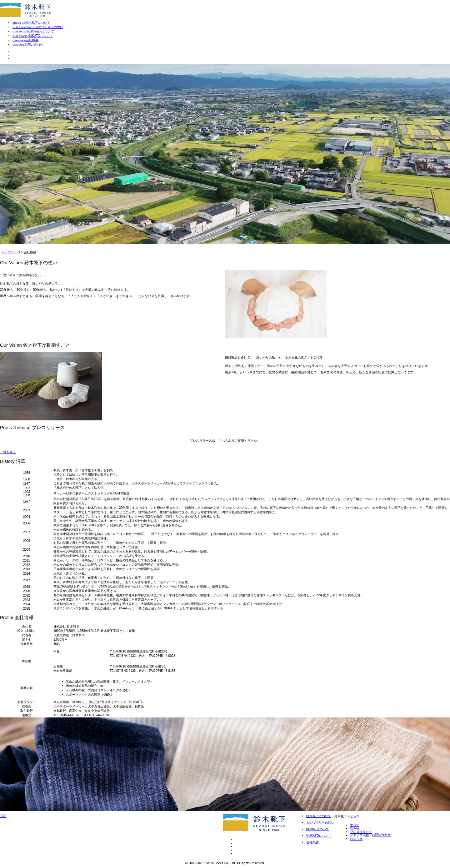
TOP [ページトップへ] (3, 816)
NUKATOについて (319, 836)
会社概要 (312, 842)
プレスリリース (361, 832)
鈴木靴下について (319, 816)
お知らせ (356, 839)
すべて (355, 825)
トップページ (11, 252)
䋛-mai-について (318, 829)
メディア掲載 (359, 835)
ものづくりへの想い (320, 823)
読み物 (355, 828)
